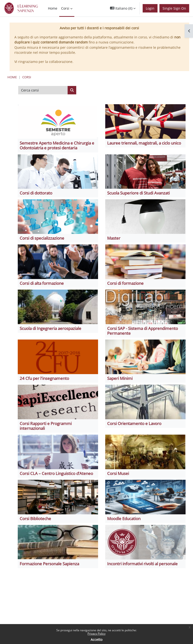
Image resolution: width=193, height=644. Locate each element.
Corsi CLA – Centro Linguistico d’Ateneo (56, 473)
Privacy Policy (96, 634)
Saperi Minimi (120, 378)
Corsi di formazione (125, 283)
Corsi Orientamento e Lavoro (134, 423)
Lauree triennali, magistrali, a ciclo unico (144, 143)
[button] (123, 8)
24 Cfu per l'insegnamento (44, 378)
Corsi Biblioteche (35, 519)
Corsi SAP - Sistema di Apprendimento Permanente (143, 331)
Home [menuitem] (53, 8)
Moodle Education (124, 519)
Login (150, 8)
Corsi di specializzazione (42, 238)
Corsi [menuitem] (65, 8)
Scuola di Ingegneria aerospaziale (50, 328)
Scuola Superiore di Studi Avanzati (138, 193)
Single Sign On (174, 8)
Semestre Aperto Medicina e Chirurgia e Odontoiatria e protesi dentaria (57, 145)
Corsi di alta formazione (42, 283)
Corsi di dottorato (36, 193)
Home (12, 77)
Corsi (27, 77)
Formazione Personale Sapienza (49, 564)
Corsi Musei (118, 473)
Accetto (96, 640)
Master (114, 238)
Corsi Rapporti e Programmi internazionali (46, 426)
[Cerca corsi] (43, 90)
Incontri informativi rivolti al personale (142, 564)
